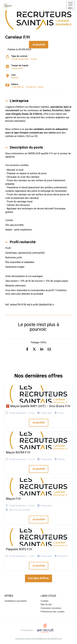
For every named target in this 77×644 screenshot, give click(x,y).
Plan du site (46, 605)
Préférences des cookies (53, 612)
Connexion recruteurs (51, 608)
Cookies (45, 601)
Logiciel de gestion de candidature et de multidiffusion (39, 639)
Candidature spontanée (16, 601)
